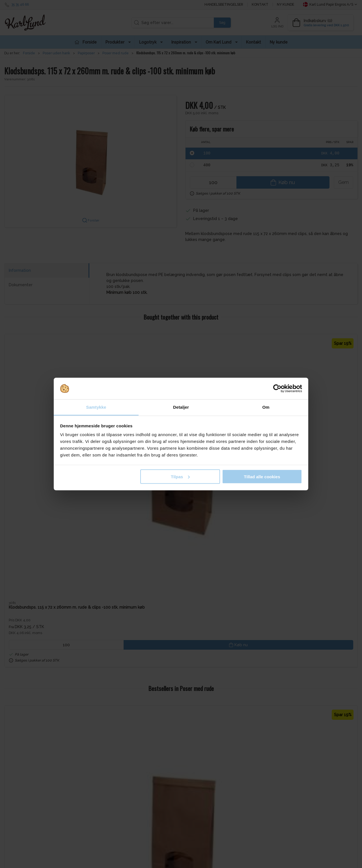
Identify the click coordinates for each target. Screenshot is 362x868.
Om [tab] (266, 407)
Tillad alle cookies (262, 476)
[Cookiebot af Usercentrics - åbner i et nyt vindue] (277, 389)
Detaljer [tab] (181, 407)
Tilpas (180, 476)
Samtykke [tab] (96, 407)
